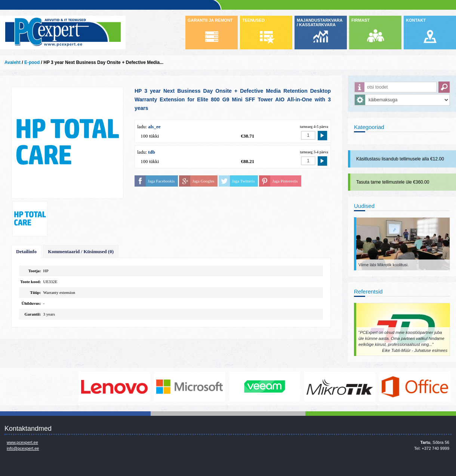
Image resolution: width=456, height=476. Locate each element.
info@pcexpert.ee (23, 448)
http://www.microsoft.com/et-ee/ (190, 387)
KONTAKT (416, 20)
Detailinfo (26, 251)
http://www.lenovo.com (114, 387)
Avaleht (13, 62)
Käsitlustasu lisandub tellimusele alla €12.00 (400, 159)
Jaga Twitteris (243, 181)
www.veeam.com (265, 387)
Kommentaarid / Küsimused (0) (81, 251)
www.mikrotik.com (340, 387)
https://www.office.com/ (415, 387)
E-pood (32, 62)
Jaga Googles (203, 181)
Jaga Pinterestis (285, 181)
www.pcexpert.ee (22, 442)
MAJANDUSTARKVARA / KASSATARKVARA (320, 22)
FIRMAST (361, 20)
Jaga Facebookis (161, 181)
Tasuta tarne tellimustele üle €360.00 (393, 182)
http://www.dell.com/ (39, 387)
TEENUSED (253, 20)
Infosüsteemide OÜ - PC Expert (63, 33)
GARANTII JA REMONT (210, 20)
